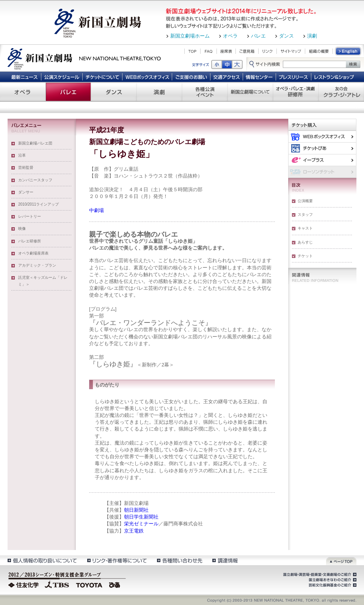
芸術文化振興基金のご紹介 (332, 585)
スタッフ (305, 214)
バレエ (258, 36)
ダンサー (26, 192)
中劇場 (96, 210)
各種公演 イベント (205, 92)
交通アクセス (227, 77)
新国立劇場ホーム (190, 36)
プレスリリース (294, 77)
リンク (268, 51)
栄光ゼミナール (141, 524)
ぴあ (322, 148)
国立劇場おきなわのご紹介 (332, 580)
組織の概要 (319, 51)
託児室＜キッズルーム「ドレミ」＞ (43, 281)
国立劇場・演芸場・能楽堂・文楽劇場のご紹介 (319, 575)
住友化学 (24, 584)
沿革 (22, 155)
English (348, 51)
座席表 (226, 51)
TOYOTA (89, 584)
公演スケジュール (62, 77)
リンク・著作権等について (117, 560)
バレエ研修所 (30, 241)
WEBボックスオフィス (147, 77)
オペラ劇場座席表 (33, 253)
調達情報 (225, 560)
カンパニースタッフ (35, 180)
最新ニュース (24, 77)
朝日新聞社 (136, 510)
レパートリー (30, 216)
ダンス (286, 36)
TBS (57, 584)
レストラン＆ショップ (335, 77)
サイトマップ (291, 51)
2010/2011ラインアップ (38, 204)
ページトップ (341, 560)
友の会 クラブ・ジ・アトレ (341, 92)
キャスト (305, 228)
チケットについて (102, 77)
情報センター (260, 77)
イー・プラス (322, 160)
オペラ (230, 36)
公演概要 (305, 201)
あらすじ (305, 242)
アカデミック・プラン (37, 265)
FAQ (209, 51)
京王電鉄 (134, 531)
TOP (192, 51)
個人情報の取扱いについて (42, 560)
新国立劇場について (250, 92)
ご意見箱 (247, 51)
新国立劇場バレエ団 (35, 143)
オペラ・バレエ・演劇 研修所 (296, 92)
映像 (22, 229)
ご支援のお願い (191, 77)
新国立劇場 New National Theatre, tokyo (84, 58)
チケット (305, 256)
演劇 (312, 36)
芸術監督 (26, 167)
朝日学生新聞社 (141, 517)
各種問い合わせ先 (179, 560)
